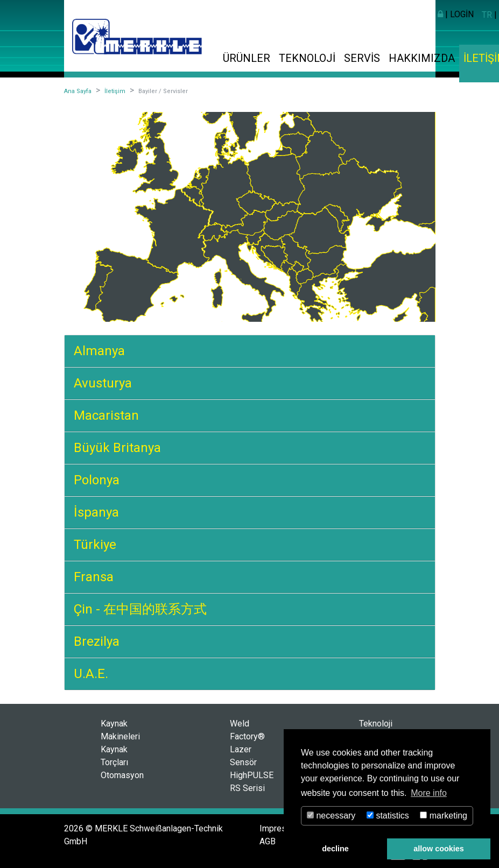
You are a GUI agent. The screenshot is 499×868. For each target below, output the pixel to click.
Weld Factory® (247, 730)
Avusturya (103, 383)
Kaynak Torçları (114, 756)
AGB (268, 841)
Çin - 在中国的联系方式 (140, 609)
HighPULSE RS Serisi (252, 782)
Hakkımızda (422, 58)
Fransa (94, 577)
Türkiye (95, 545)
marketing (444, 816)
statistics (388, 816)
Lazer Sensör (243, 756)
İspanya (96, 512)
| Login (456, 14)
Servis (362, 58)
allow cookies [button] (439, 849)
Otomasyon (122, 775)
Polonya (97, 480)
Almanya (99, 351)
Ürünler (247, 58)
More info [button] (429, 793)
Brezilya (97, 641)
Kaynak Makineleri (120, 730)
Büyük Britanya (117, 448)
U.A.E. (91, 674)
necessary (331, 816)
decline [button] (335, 849)
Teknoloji (307, 58)
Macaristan (106, 415)
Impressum (281, 828)
